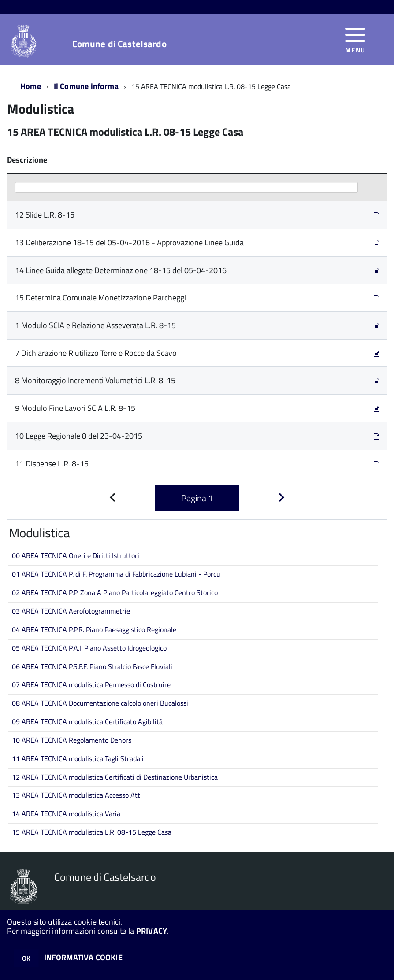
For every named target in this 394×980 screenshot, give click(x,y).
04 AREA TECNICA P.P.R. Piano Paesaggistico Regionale (94, 629)
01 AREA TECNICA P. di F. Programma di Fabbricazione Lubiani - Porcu (116, 574)
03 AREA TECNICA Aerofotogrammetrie (71, 611)
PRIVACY (152, 931)
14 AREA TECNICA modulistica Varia (66, 814)
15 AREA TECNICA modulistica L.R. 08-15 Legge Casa (92, 832)
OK (26, 958)
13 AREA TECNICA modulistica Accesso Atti (77, 795)
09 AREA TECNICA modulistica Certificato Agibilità (87, 721)
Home (31, 86)
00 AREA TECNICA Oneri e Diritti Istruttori (76, 555)
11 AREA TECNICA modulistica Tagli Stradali (78, 758)
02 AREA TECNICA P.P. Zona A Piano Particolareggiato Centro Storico (115, 592)
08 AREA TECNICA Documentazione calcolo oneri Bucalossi (100, 703)
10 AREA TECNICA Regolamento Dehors (72, 740)
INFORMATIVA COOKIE (83, 957)
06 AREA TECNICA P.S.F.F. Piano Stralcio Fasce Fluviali (92, 666)
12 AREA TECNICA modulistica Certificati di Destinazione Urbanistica (115, 777)
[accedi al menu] (355, 39)
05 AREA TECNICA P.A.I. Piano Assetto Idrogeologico (89, 648)
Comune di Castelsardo (119, 44)
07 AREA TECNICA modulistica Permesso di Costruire (91, 684)
